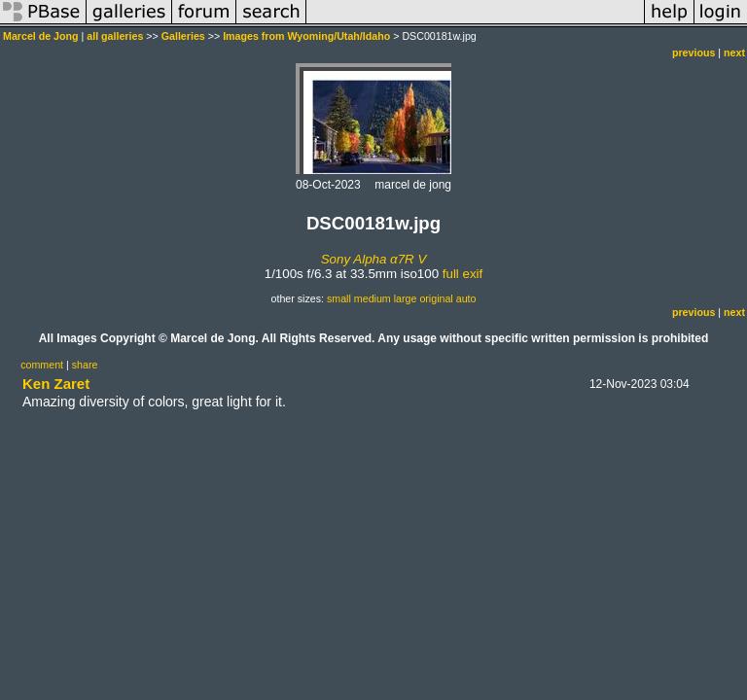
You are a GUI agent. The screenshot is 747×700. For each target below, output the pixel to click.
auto (466, 298)
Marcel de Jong (41, 36)
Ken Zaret (56, 384)
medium (373, 298)
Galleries (183, 36)
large (406, 298)
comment (42, 365)
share (85, 365)
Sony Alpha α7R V (374, 259)
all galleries (115, 36)
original (436, 298)
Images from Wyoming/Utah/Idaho (306, 36)
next (734, 52)
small (339, 298)
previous (694, 52)
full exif (462, 274)
